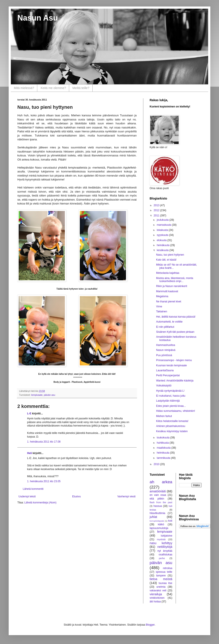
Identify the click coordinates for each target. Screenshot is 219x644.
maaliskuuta (164, 448)
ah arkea (161, 482)
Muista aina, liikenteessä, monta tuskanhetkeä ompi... (175, 280)
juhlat (153, 517)
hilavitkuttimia (157, 513)
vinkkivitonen (157, 598)
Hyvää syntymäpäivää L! (170, 391)
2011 (157, 216)
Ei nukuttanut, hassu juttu (171, 396)
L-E (29, 414)
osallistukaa (166, 555)
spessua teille (164, 572)
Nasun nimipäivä (166, 350)
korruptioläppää (157, 521)
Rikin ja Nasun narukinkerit (172, 286)
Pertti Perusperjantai (168, 375)
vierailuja (156, 594)
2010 (157, 464)
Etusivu (76, 496)
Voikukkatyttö (164, 386)
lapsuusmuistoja (159, 528)
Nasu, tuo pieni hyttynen (170, 255)
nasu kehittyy (161, 543)
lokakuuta (163, 230)
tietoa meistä (161, 579)
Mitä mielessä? (24, 88)
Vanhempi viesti (126, 496)
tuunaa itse (166, 583)
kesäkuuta (163, 250)
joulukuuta (163, 220)
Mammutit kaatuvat (167, 291)
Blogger (150, 625)
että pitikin (157, 499)
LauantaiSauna (165, 370)
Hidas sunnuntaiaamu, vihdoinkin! (176, 411)
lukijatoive (167, 536)
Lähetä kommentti (33, 489)
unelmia (161, 587)
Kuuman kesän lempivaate (171, 365)
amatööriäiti (158, 491)
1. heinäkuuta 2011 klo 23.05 (44, 481)
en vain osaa (158, 495)
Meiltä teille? (81, 88)
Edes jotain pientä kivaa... (171, 406)
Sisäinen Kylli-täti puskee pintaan (175, 332)
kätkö (161, 524)
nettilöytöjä (165, 547)
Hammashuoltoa (166, 345)
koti (170, 521)
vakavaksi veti (158, 590)
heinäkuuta (163, 245)
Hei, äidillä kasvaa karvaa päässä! (176, 317)
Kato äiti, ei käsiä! (166, 260)
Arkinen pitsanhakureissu (171, 426)
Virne (159, 307)
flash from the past (161, 502)
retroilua (168, 568)
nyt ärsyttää (165, 551)
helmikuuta (163, 453)
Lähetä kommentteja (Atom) (40, 503)
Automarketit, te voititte (169, 322)
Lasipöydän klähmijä (168, 401)
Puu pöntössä (164, 355)
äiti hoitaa (155, 602)
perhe (162, 558)
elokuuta (162, 240)
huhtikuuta (163, 443)
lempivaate (37, 395)
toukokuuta (163, 438)
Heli (29, 453)
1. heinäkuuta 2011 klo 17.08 (44, 442)
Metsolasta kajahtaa (168, 273)
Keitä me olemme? (53, 88)
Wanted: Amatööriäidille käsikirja (175, 381)
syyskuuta (163, 235)
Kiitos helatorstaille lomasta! (172, 421)
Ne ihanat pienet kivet (169, 302)
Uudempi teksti (27, 496)
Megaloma (162, 296)
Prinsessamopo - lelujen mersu (174, 360)
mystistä (161, 539)
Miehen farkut (164, 416)
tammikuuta (164, 458)
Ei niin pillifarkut (165, 327)
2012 (157, 210)
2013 (157, 205)
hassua (158, 506)
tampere (161, 576)
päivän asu (49, 395)
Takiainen (162, 311)
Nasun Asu (38, 18)
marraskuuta (164, 225)
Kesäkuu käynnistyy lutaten (172, 431)
